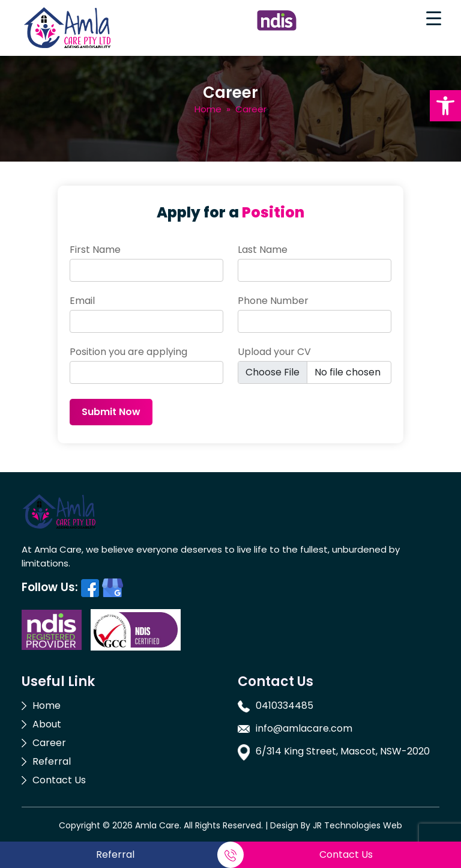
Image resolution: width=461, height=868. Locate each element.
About (47, 724)
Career (49, 743)
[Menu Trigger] (433, 18)
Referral (52, 761)
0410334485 (285, 706)
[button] (445, 106)
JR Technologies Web (357, 825)
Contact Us (59, 780)
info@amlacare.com (304, 728)
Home (208, 109)
